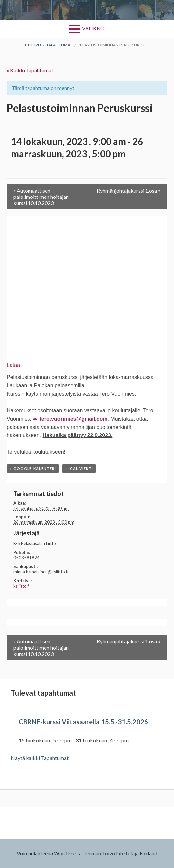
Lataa (13, 365)
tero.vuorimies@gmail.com (73, 419)
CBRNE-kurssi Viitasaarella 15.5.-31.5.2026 (83, 722)
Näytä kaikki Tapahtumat (40, 758)
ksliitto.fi (22, 586)
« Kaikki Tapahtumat (30, 70)
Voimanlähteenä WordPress (48, 853)
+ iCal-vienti (79, 469)
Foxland (148, 853)
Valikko (93, 28)
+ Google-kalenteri (33, 469)
